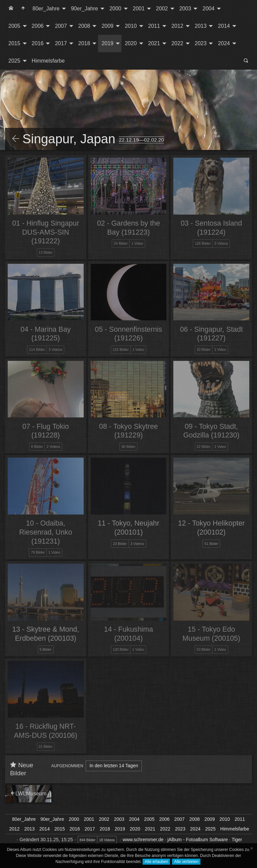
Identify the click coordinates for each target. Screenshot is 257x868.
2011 (154, 26)
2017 (61, 43)
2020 (131, 43)
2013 (201, 26)
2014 (224, 26)
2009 (107, 26)
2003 (185, 9)
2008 (84, 26)
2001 (139, 9)
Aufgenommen (67, 766)
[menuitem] (11, 9)
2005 (14, 26)
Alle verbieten (186, 862)
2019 (107, 43)
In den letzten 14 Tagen (114, 766)
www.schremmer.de (143, 840)
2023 (201, 43)
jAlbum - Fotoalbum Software (198, 840)
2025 (14, 61)
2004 (208, 9)
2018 (84, 43)
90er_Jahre (84, 9)
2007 (61, 26)
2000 (115, 9)
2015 (14, 43)
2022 (177, 43)
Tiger (237, 840)
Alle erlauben (156, 862)
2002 (162, 9)
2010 (131, 26)
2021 (154, 43)
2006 (38, 26)
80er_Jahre (46, 9)
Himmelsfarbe (48, 61)
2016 (38, 43)
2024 (224, 43)
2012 (177, 26)
